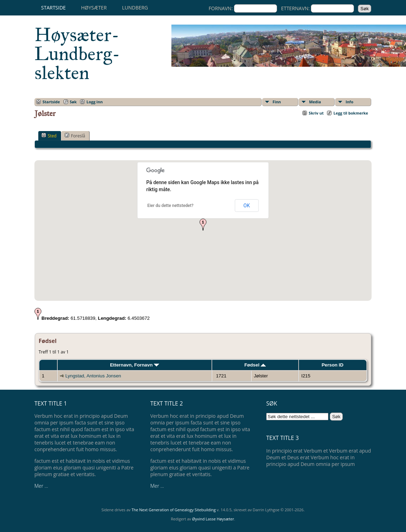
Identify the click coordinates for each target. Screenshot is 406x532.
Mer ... (41, 486)
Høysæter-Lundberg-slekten (77, 54)
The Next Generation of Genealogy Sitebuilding (173, 510)
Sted (49, 136)
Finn (277, 102)
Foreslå (75, 136)
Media (315, 102)
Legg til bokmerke (351, 113)
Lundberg (135, 8)
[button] (203, 225)
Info (349, 102)
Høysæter (94, 8)
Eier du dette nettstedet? (171, 206)
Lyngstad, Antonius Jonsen (93, 376)
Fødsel (255, 365)
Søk (73, 102)
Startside (53, 8)
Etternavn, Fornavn (135, 365)
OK (247, 206)
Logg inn (94, 102)
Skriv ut (316, 113)
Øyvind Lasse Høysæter (213, 519)
